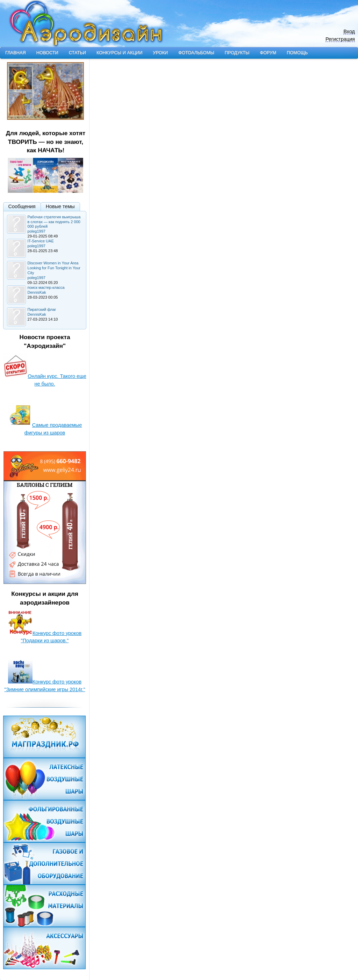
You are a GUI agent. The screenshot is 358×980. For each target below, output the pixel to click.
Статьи (77, 53)
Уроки (160, 53)
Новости (47, 53)
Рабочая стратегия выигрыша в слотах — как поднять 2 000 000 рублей (54, 222)
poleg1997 (37, 231)
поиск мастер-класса (46, 287)
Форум (268, 53)
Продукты (237, 53)
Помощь (297, 53)
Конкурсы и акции (119, 53)
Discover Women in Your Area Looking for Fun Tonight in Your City (54, 268)
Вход (349, 32)
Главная (16, 53)
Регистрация (340, 39)
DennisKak (37, 292)
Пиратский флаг (42, 309)
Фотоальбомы (196, 53)
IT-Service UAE (41, 241)
